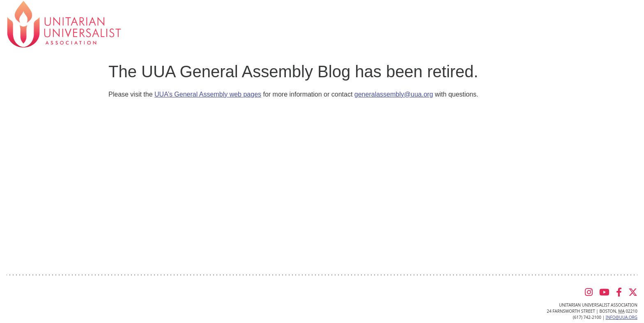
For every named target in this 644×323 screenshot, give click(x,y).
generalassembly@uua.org (394, 94)
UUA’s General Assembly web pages (208, 94)
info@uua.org (622, 317)
